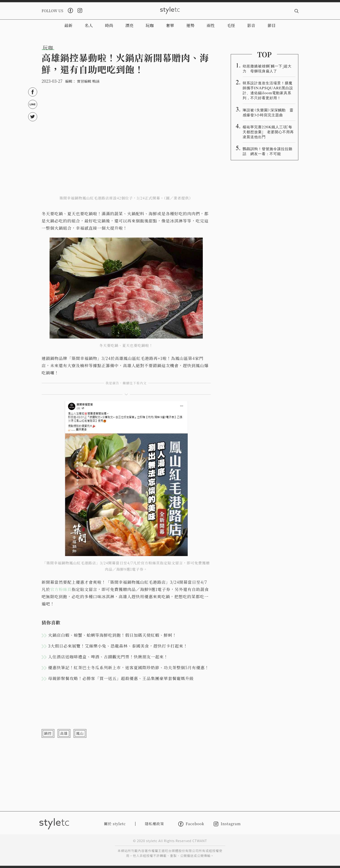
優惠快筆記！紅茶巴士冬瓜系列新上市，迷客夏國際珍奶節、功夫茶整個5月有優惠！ (129, 667)
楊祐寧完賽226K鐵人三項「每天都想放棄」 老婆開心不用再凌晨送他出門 (268, 132)
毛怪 (231, 25)
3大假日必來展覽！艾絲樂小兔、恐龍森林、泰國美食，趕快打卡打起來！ (118, 646)
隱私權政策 (154, 824)
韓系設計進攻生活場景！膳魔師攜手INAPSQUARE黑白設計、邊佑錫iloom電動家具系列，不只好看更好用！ (268, 90)
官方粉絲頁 (61, 589)
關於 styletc (115, 824)
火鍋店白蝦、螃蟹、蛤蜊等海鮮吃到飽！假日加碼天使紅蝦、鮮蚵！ (112, 635)
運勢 (190, 25)
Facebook (191, 824)
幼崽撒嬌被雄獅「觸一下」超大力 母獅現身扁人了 (267, 68)
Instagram (227, 824)
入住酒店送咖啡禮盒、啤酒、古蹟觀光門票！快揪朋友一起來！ (108, 657)
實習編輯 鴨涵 (88, 81)
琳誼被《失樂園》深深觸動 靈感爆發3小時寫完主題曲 (268, 112)
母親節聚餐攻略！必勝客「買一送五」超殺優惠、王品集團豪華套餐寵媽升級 (121, 678)
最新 (68, 25)
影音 (251, 25)
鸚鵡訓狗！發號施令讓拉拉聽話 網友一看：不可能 (268, 151)
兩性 (211, 25)
